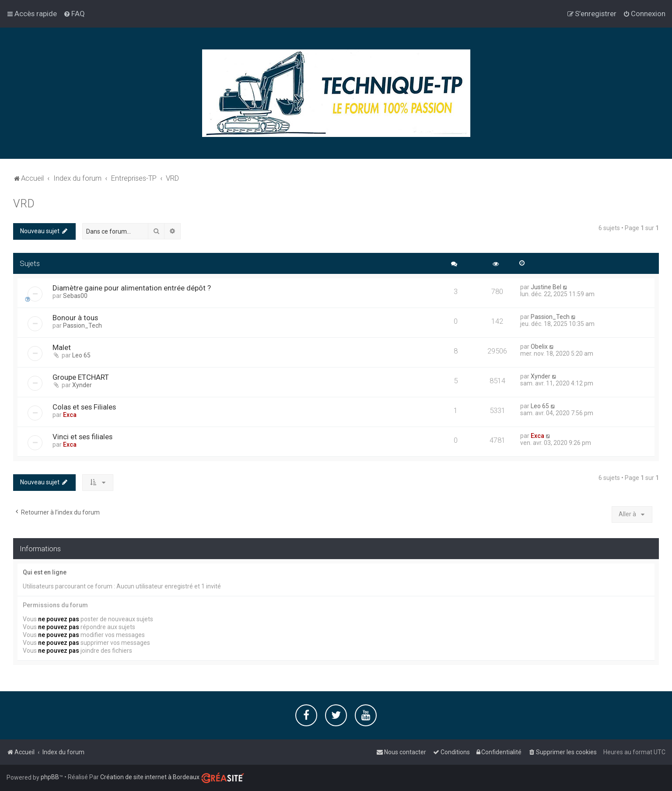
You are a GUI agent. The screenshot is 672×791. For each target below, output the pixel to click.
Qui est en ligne (45, 572)
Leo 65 (81, 355)
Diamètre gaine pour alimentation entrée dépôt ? (132, 288)
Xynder (82, 385)
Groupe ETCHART (81, 377)
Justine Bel (546, 287)
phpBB (50, 777)
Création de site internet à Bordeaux (150, 777)
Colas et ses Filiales (84, 407)
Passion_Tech (82, 325)
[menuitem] (74, 14)
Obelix (539, 346)
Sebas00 (75, 296)
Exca (70, 415)
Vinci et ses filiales (82, 437)
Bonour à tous (75, 318)
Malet (62, 347)
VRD (24, 204)
